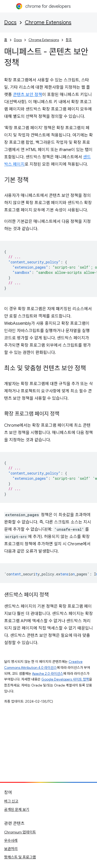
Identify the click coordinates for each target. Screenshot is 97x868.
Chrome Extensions (48, 22)
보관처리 (11, 849)
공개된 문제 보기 (17, 809)
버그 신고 (11, 801)
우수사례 (11, 840)
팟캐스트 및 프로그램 (20, 857)
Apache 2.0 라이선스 (48, 674)
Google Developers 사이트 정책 (65, 679)
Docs (10, 22)
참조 (69, 40)
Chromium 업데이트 (20, 832)
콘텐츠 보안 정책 (28, 95)
